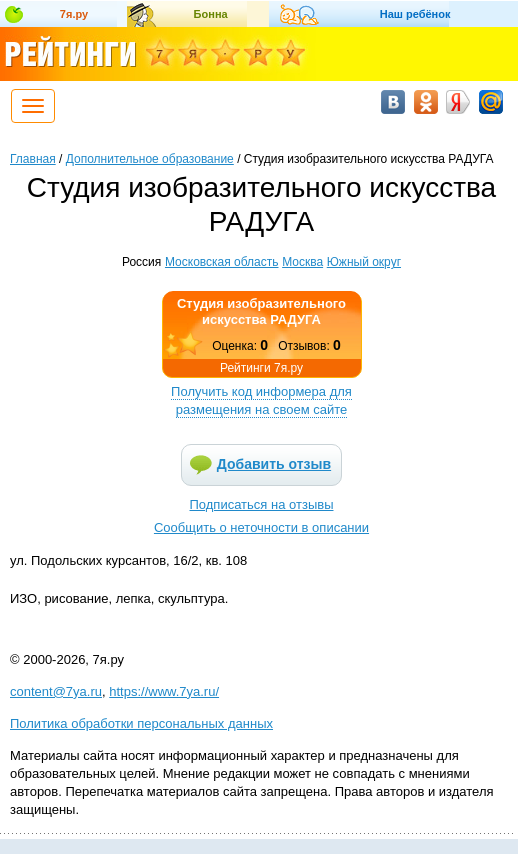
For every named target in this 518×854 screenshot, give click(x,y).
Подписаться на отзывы (262, 504)
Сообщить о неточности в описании (261, 527)
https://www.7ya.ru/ (164, 691)
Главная (33, 159)
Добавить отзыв (274, 464)
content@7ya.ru (56, 691)
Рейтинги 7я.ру (261, 368)
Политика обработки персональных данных (141, 723)
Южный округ (364, 262)
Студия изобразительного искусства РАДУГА (261, 311)
